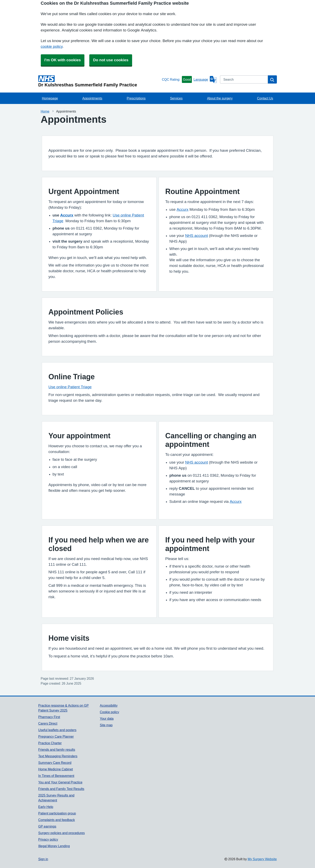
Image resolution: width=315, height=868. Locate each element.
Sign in (43, 859)
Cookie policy (109, 712)
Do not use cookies (111, 60)
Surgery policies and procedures (62, 833)
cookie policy (52, 46)
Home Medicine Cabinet (56, 769)
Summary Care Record (55, 763)
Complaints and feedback (57, 820)
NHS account (197, 236)
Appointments (92, 98)
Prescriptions (136, 98)
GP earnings (47, 826)
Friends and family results (57, 750)
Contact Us (265, 98)
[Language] (205, 79)
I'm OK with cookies (63, 60)
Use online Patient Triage (70, 387)
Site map (106, 725)
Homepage (50, 98)
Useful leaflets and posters (57, 730)
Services (176, 98)
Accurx (67, 215)
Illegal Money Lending (54, 846)
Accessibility (109, 705)
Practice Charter (50, 743)
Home (45, 111)
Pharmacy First (49, 717)
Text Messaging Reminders (58, 756)
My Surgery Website (262, 859)
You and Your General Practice (60, 782)
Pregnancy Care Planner (56, 736)
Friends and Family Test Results (61, 789)
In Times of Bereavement (56, 776)
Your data (107, 718)
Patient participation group (57, 813)
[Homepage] (99, 81)
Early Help (46, 807)
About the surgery (220, 98)
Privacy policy (48, 839)
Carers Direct (48, 723)
